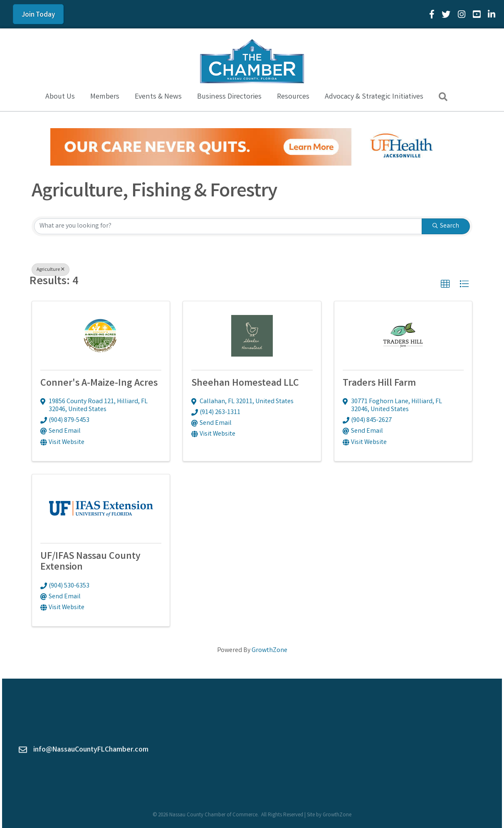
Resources (293, 97)
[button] (445, 284)
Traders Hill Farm (379, 384)
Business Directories (229, 97)
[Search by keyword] (228, 226)
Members (105, 97)
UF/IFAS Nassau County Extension (90, 562)
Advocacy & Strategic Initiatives (374, 97)
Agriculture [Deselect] (51, 270)
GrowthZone (269, 651)
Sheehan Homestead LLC (245, 384)
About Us (60, 97)
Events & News (158, 97)
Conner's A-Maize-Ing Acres (99, 384)
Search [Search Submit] (446, 226)
